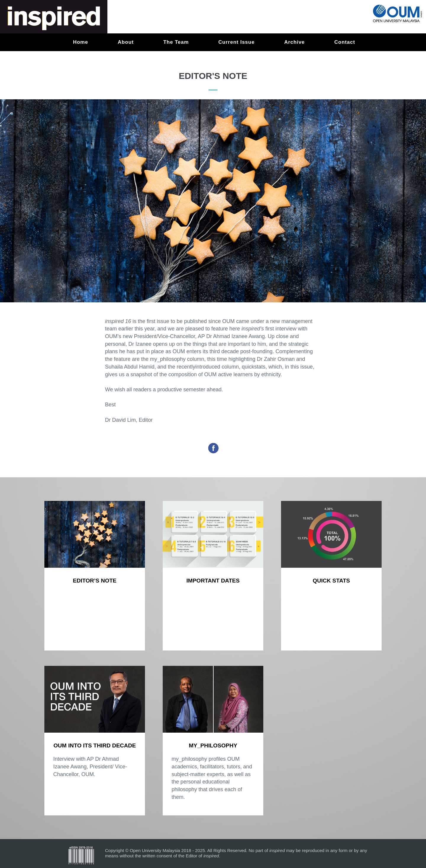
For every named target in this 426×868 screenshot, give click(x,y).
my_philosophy (213, 745)
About (126, 42)
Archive (295, 42)
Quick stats (331, 581)
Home (81, 42)
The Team (176, 42)
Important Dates (213, 581)
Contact (345, 42)
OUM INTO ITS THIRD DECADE (95, 745)
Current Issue (237, 42)
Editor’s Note (95, 581)
